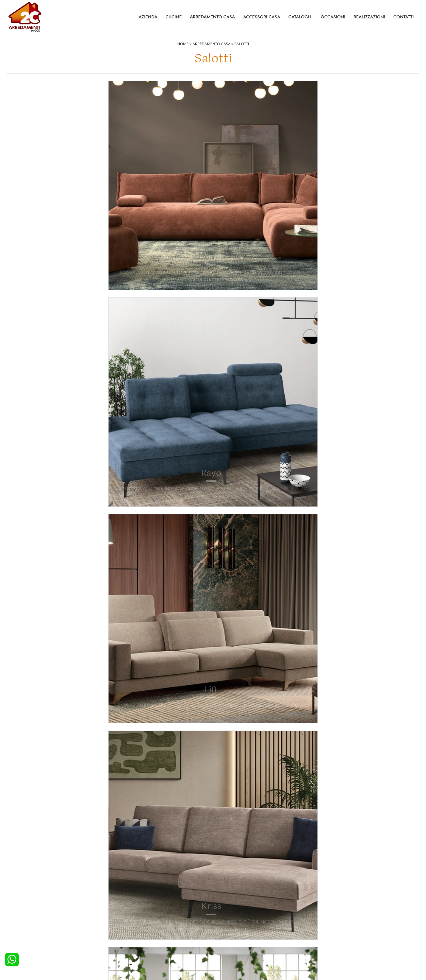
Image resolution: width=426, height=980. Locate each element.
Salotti (242, 52)
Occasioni (333, 20)
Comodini (124, 924)
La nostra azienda (337, 896)
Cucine (174, 20)
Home (183, 52)
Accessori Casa (262, 20)
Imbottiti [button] (123, 100)
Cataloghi (301, 20)
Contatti (404, 20)
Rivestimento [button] (184, 100)
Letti (119, 896)
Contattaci (330, 905)
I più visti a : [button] (350, 100)
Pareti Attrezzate (233, 905)
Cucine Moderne (29, 905)
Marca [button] (71, 100)
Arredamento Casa (212, 20)
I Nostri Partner (334, 924)
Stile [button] (239, 100)
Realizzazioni (369, 20)
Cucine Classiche (29, 915)
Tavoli (223, 915)
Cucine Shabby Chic (32, 924)
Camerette (125, 905)
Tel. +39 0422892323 (285, 948)
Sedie (223, 924)
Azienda (148, 20)
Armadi (122, 915)
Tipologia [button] (290, 100)
